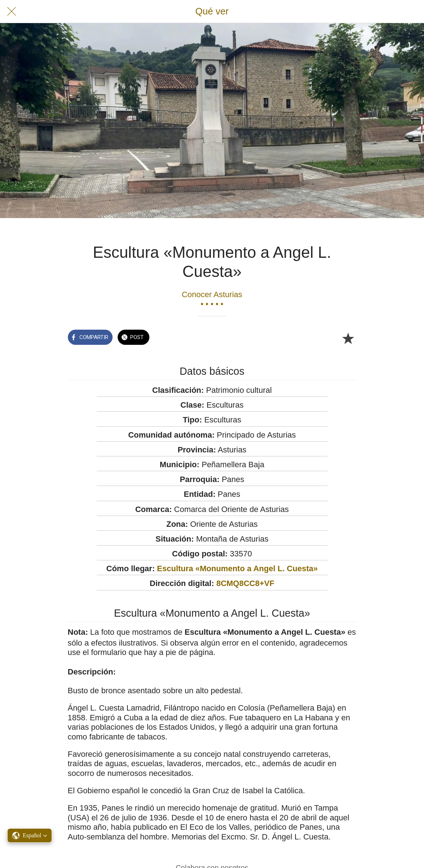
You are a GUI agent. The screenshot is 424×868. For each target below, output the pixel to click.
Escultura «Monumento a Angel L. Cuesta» (237, 568)
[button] (30, 836)
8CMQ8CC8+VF (245, 583)
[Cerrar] (12, 12)
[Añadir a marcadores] (348, 338)
